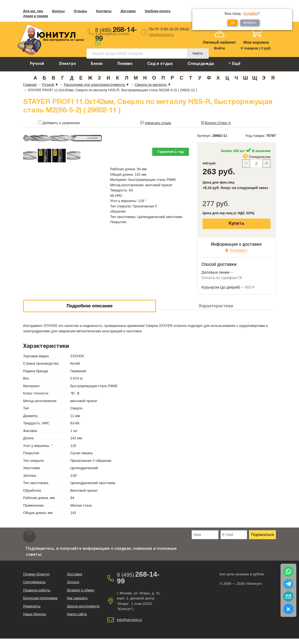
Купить (236, 224)
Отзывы (80, 11)
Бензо (97, 64)
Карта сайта (77, 614)
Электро (67, 64)
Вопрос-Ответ (218, 123)
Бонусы (58, 11)
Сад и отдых (160, 64)
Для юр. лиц (33, 11)
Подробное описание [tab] (90, 306)
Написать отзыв (158, 123)
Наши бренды (35, 614)
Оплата (73, 582)
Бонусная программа (40, 598)
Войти (220, 48)
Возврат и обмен (81, 590)
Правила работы (37, 590)
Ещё (235, 64)
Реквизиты (32, 606)
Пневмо (125, 64)
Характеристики (216, 306)
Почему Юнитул (36, 574)
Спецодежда (201, 64)
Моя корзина (256, 42)
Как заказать (77, 598)
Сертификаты (34, 582)
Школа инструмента (83, 606)
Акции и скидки (36, 16)
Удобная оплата (158, 11)
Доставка (128, 11)
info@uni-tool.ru (161, 35)
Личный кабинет (219, 42)
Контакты (104, 11)
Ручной (37, 64)
